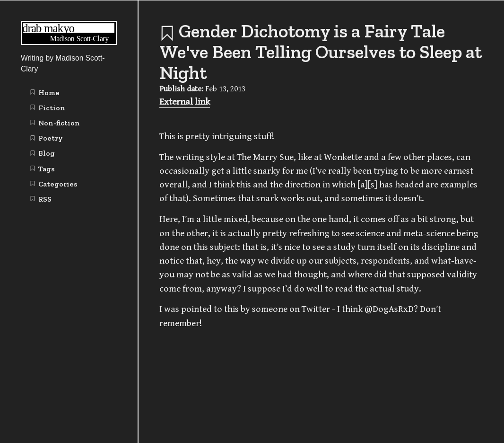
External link (185, 102)
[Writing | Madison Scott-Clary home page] (69, 42)
